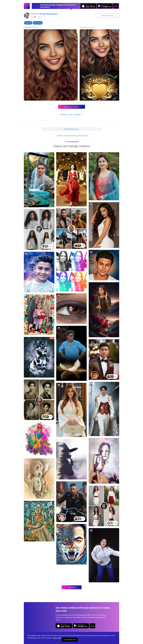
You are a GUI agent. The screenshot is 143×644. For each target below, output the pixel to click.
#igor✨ (28, 23)
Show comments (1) (71, 129)
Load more (72, 587)
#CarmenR (38, 23)
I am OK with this (70, 640)
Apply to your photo (72, 107)
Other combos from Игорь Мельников (71, 136)
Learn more (57, 638)
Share (107, 15)
